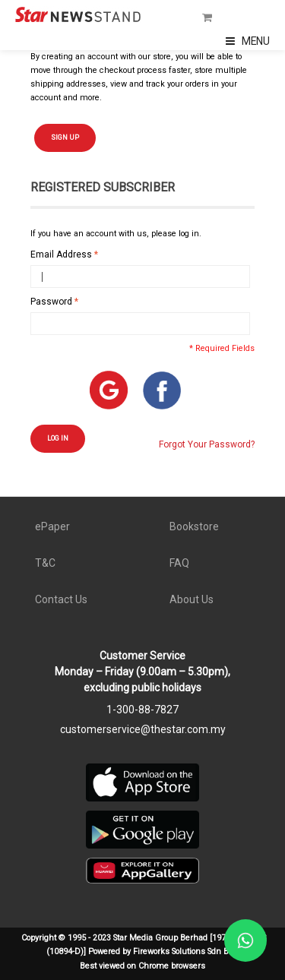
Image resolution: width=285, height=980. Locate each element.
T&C (45, 563)
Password (51, 302)
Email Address (61, 254)
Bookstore (194, 526)
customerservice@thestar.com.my (143, 729)
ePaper (52, 526)
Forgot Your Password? (207, 444)
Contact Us (61, 599)
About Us (192, 599)
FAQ (179, 563)
